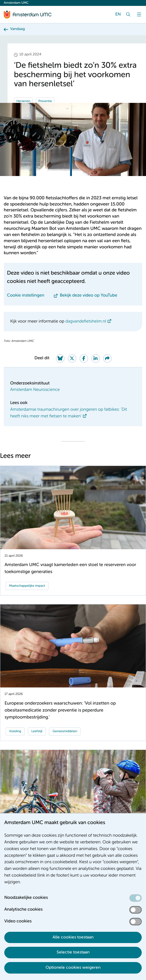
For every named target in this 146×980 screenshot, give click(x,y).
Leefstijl (37, 731)
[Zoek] (128, 14)
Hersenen (23, 101)
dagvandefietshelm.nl (86, 321)
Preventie (45, 101)
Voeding (15, 731)
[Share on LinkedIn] (96, 358)
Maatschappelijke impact (27, 586)
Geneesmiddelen (65, 731)
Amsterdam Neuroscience (35, 390)
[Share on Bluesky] (60, 358)
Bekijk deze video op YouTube (88, 296)
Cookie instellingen (26, 296)
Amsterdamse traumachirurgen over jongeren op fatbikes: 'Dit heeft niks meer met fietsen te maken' (69, 413)
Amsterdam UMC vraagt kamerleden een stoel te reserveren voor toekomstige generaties (70, 568)
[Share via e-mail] (107, 358)
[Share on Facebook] (84, 358)
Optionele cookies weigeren (73, 968)
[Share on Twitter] (72, 358)
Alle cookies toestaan (73, 937)
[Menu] (139, 14)
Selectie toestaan (73, 952)
